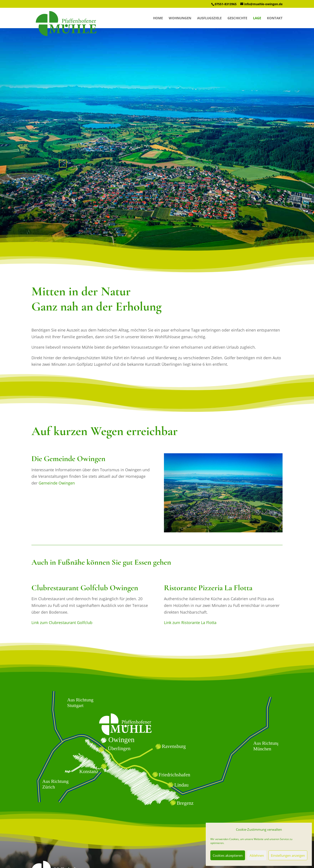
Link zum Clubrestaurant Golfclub (62, 623)
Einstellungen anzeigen (288, 855)
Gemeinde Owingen (57, 483)
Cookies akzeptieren (228, 855)
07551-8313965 (226, 4)
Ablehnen (257, 855)
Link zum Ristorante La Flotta (190, 623)
